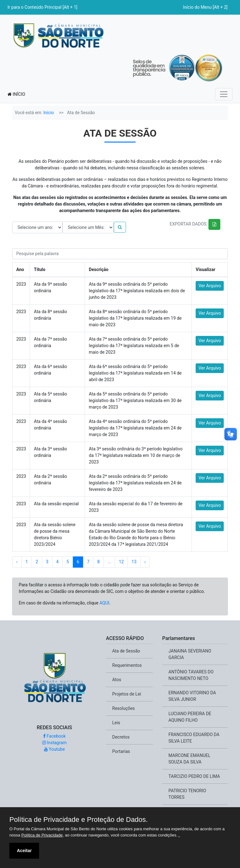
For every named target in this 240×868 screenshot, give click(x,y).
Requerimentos (127, 665)
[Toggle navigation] (224, 94)
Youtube (55, 749)
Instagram (55, 743)
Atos (117, 680)
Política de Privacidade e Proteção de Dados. (79, 820)
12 (121, 562)
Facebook (54, 736)
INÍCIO (16, 94)
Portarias (121, 751)
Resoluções (123, 708)
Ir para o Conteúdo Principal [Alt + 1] (42, 7)
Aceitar (24, 851)
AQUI (104, 603)
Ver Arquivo (210, 286)
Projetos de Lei (127, 694)
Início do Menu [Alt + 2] (205, 7)
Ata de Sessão (126, 651)
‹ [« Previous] (17, 562)
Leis (116, 723)
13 (134, 562)
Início (49, 113)
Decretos (121, 737)
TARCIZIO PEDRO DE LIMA (194, 776)
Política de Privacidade (42, 835)
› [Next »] (145, 562)
